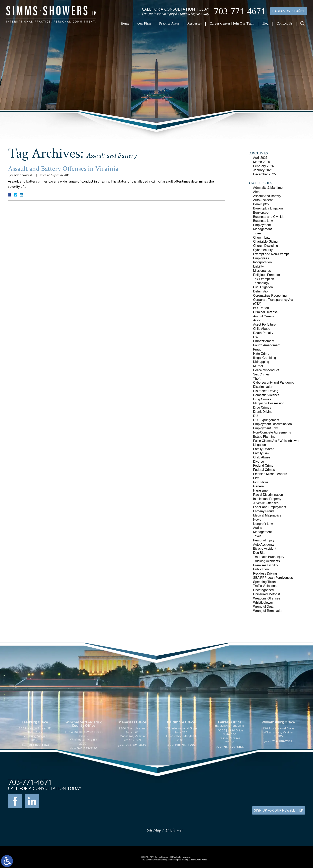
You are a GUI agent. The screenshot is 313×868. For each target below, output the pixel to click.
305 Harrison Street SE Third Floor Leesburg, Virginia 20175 (35, 778)
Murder (258, 366)
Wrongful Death (264, 607)
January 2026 (263, 170)
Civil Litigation (263, 287)
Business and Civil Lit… (270, 217)
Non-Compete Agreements (272, 432)
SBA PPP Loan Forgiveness (273, 578)
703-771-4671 (240, 11)
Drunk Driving (263, 412)
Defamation (261, 291)
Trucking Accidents (266, 561)
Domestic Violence (266, 395)
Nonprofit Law (263, 524)
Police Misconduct (266, 370)
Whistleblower (263, 603)
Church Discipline (266, 246)
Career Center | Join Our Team (232, 23)
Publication (261, 569)
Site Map (154, 830)
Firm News (261, 482)
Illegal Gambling (265, 358)
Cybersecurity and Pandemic (274, 383)
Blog (265, 23)
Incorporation (262, 262)
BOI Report (261, 308)
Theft (257, 379)
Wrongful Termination (268, 611)
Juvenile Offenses (266, 503)
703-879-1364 (39, 788)
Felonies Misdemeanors (270, 474)
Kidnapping (261, 362)
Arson (257, 320)
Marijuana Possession (269, 403)
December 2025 (264, 174)
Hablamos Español (289, 11)
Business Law (263, 221)
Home (125, 23)
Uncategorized (263, 590)
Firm (256, 478)
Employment (262, 225)
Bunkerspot (261, 213)
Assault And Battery (267, 196)
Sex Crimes (261, 374)
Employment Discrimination (272, 424)
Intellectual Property (267, 499)
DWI (256, 337)
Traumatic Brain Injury (269, 557)
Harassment (262, 490)
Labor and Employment (270, 507)
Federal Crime (263, 466)
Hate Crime (261, 354)
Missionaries (262, 271)
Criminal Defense (265, 312)
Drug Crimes (262, 399)
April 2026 (260, 158)
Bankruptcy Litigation (268, 208)
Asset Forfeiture (264, 324)
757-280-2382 (282, 784)
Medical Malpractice (267, 515)
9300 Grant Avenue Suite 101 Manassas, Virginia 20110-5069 (132, 778)
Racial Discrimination (268, 495)
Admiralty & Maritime (268, 188)
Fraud (257, 349)
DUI (256, 416)
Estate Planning (264, 437)
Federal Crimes (264, 470)
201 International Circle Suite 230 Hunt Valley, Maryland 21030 (181, 778)
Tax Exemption (264, 279)
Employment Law (265, 428)
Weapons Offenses (267, 598)
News (257, 520)
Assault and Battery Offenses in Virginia (63, 169)
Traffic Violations (265, 586)
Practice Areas (169, 23)
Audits (258, 528)
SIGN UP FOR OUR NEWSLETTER (279, 810)
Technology (261, 283)
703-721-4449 (136, 788)
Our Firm (144, 23)
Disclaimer (174, 830)
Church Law (262, 237)
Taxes (257, 233)
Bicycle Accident (265, 549)
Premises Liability (265, 565)
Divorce (259, 462)
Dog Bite (259, 553)
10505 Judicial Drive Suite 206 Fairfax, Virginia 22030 (230, 780)
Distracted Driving (266, 391)
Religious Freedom (266, 275)
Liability (258, 266)
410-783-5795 (185, 788)
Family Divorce (264, 449)
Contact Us (284, 23)
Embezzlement (264, 341)
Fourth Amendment (267, 345)
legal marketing (171, 860)
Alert (256, 192)
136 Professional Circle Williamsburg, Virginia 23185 (278, 776)
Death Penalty (263, 333)
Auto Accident (263, 200)
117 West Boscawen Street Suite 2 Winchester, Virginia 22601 (84, 781)
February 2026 (263, 166)
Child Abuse (262, 329)
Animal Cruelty (263, 316)
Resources (194, 23)
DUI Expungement (266, 420)
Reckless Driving (265, 573)
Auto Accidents (264, 545)
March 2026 (262, 162)
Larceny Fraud (263, 511)
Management (262, 229)
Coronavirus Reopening (270, 296)
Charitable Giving (265, 241)
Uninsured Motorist (266, 594)
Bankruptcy (261, 204)
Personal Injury (264, 540)
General (259, 486)
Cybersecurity (263, 250)
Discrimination (263, 387)
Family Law (261, 453)
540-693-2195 (87, 792)
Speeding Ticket (264, 582)
